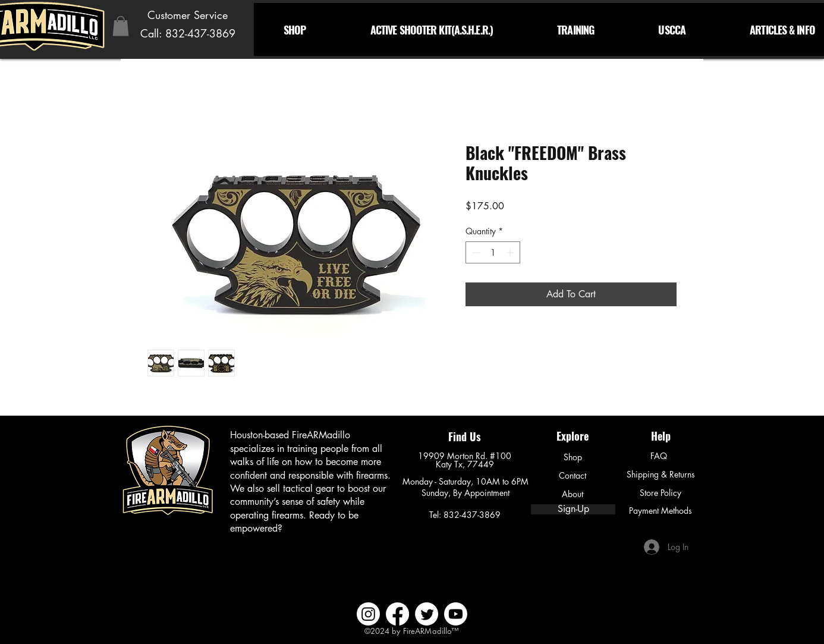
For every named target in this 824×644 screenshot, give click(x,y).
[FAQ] (659, 456)
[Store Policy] (661, 493)
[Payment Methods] (661, 511)
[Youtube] (456, 614)
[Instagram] (368, 614)
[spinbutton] (493, 252)
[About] (573, 494)
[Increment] (511, 252)
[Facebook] (397, 614)
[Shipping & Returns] (661, 475)
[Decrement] (475, 252)
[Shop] (573, 457)
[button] (121, 26)
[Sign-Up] (573, 509)
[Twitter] (427, 614)
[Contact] (573, 476)
